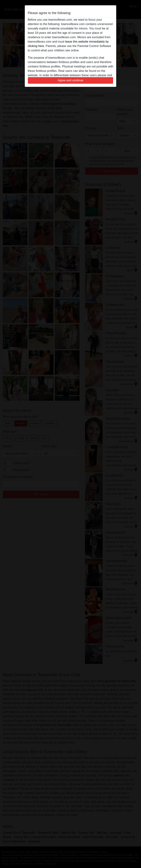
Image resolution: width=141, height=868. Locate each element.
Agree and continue (71, 80)
